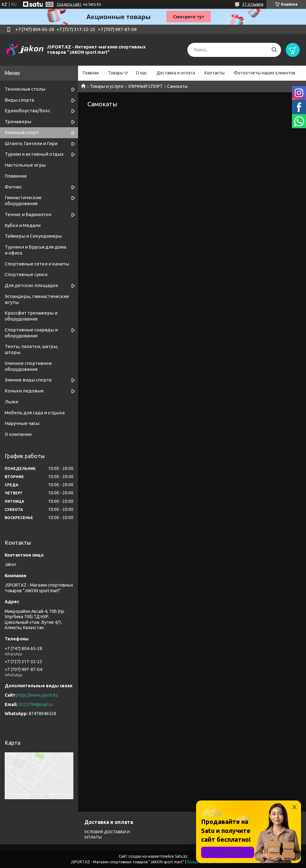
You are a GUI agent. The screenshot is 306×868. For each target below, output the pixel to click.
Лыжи (11, 402)
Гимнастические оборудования (23, 200)
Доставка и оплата (176, 73)
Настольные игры (25, 165)
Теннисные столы (25, 89)
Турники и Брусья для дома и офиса (35, 250)
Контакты (215, 73)
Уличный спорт (22, 132)
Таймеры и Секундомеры (33, 236)
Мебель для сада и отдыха (35, 413)
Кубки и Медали (23, 225)
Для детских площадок (32, 285)
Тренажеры (18, 121)
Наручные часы (22, 423)
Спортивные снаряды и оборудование (31, 333)
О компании (18, 434)
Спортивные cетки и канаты (37, 264)
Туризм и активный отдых (34, 154)
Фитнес (13, 187)
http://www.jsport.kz (38, 695)
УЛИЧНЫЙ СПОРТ (145, 86)
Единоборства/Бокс (27, 111)
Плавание (16, 176)
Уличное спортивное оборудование (28, 366)
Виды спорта (19, 100)
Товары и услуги (107, 86)
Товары (116, 73)
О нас (141, 73)
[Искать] (274, 50)
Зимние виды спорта (28, 380)
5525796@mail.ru (36, 704)
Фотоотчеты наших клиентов (265, 73)
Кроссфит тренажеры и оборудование (31, 316)
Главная (91, 73)
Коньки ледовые (24, 391)
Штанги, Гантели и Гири (31, 143)
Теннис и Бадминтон (28, 214)
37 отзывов (253, 4)
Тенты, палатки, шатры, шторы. (31, 349)
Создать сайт (69, 4)
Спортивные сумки (26, 274)
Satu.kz (181, 856)
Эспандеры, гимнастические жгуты (37, 299)
